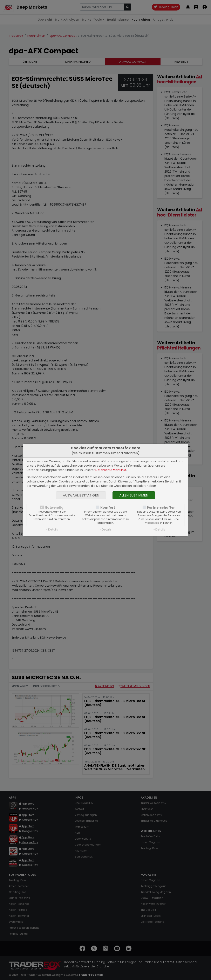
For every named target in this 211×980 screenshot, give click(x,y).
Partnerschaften (161, 508)
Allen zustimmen (134, 495)
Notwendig (54, 508)
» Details (52, 529)
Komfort (108, 508)
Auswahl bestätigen (81, 495)
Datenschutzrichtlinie (111, 470)
